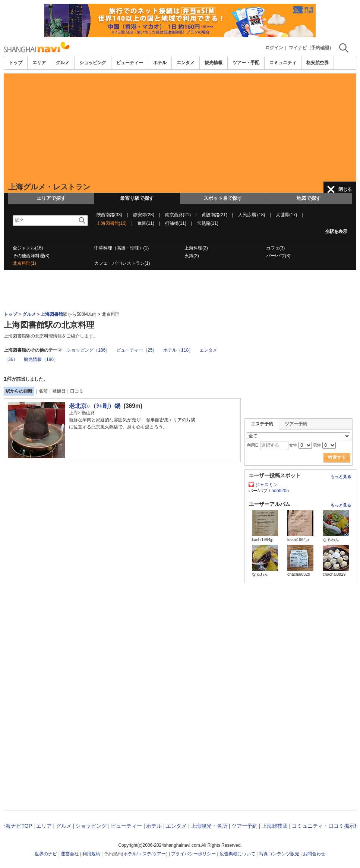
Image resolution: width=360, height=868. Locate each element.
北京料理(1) (24, 263)
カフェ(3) (276, 248)
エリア (39, 63)
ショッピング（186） (88, 350)
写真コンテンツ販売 (279, 854)
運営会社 (70, 854)
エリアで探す (51, 198)
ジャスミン (266, 485)
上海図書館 (52, 314)
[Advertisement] (180, 126)
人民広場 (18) (252, 215)
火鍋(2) (192, 256)
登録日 (59, 391)
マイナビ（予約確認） (311, 48)
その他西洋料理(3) (31, 256)
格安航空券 (318, 63)
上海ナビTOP (16, 826)
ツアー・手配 (246, 63)
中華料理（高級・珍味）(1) (122, 248)
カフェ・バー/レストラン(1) (122, 263)
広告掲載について (237, 854)
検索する (337, 457)
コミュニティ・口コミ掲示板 (326, 826)
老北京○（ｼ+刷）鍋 (95, 406)
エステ (145, 854)
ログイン (274, 48)
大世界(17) (286, 215)
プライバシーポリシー (193, 854)
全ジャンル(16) (28, 248)
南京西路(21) (178, 215)
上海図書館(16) (112, 223)
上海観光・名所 (209, 826)
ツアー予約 (296, 424)
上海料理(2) (196, 248)
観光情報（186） (41, 359)
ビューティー (130, 63)
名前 (43, 391)
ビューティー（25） (137, 350)
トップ (16, 63)
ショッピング (93, 63)
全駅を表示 (336, 232)
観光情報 (214, 63)
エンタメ (186, 63)
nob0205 (280, 491)
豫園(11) (146, 223)
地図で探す (309, 198)
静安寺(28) (144, 215)
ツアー (159, 854)
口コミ (77, 391)
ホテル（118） (178, 350)
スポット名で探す (223, 198)
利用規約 (91, 854)
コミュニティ (283, 63)
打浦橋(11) (176, 223)
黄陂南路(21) (214, 215)
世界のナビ (46, 854)
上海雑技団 (275, 826)
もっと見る (341, 477)
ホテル (160, 63)
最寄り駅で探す (137, 198)
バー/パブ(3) (278, 256)
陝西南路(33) (109, 215)
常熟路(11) (208, 223)
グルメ (63, 63)
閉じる (345, 189)
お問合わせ (314, 854)
